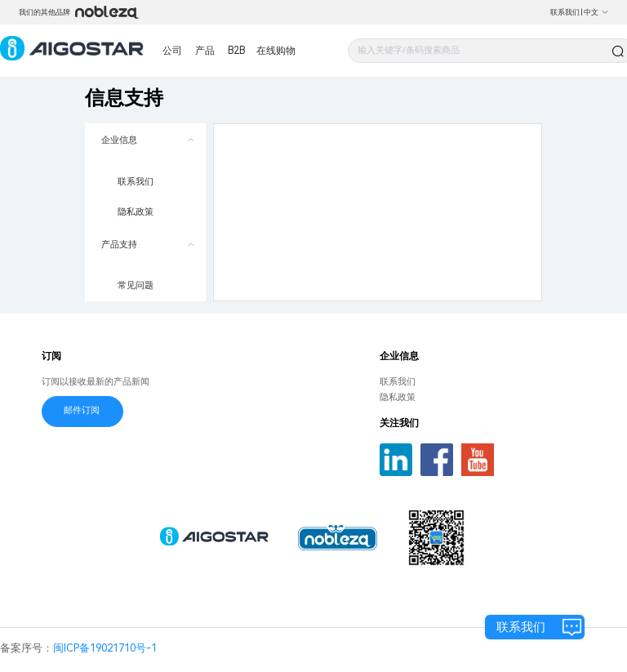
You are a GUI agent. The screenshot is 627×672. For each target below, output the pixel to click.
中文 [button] (596, 12)
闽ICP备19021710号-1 (105, 648)
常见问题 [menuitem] (136, 285)
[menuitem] (146, 176)
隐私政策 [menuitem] (136, 212)
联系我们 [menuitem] (136, 182)
